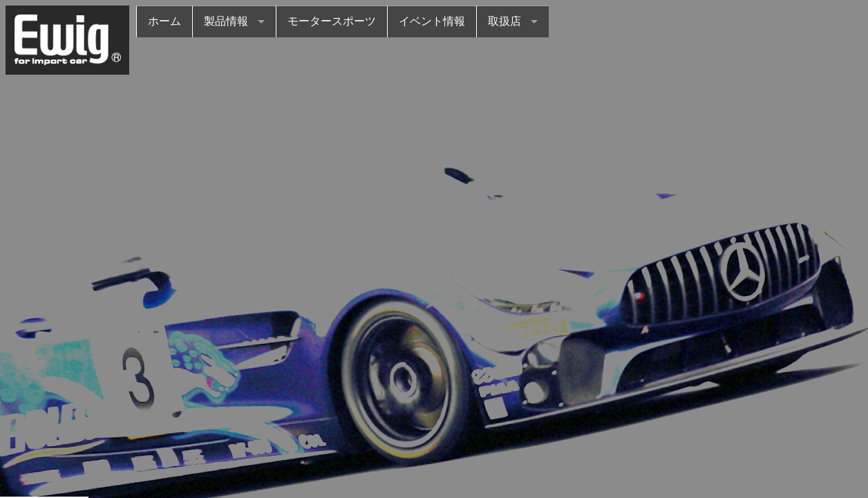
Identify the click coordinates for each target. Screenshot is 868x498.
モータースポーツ (332, 21)
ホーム (164, 21)
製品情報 (226, 21)
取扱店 (504, 21)
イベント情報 (432, 21)
